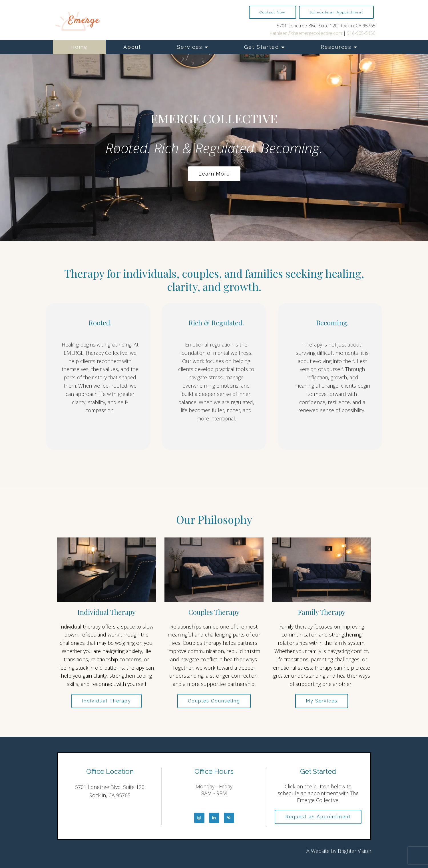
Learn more (214, 174)
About (132, 47)
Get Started (262, 47)
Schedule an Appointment (336, 12)
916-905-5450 (361, 33)
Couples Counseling (214, 701)
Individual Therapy (107, 701)
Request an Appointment (318, 817)
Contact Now (273, 12)
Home (79, 47)
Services (190, 47)
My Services (322, 701)
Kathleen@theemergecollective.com (306, 33)
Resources (336, 47)
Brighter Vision (354, 851)
